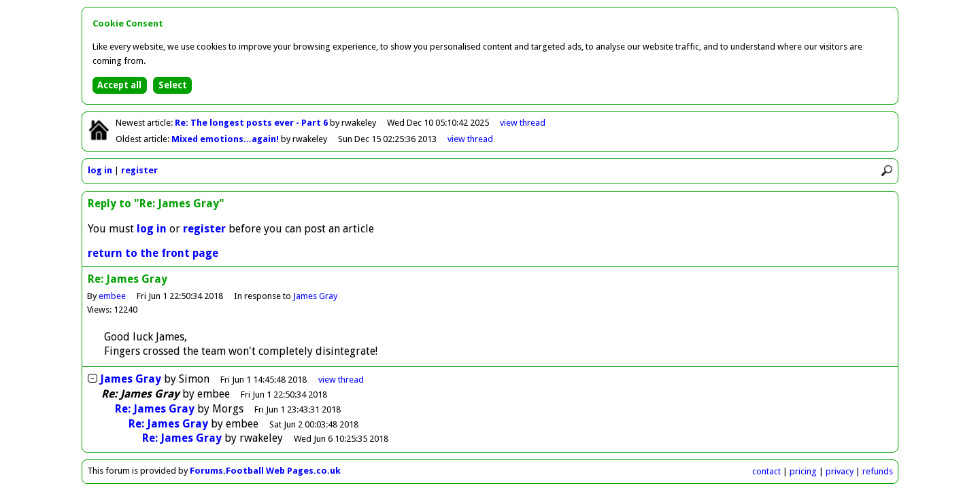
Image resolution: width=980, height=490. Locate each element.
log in (100, 170)
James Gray (315, 296)
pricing (803, 471)
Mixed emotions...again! (226, 139)
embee (112, 296)
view (523, 123)
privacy (840, 471)
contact (766, 471)
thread (341, 380)
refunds (878, 471)
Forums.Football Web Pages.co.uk (265, 471)
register (139, 170)
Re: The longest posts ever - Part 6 (252, 123)
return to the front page (153, 253)
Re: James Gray (155, 409)
